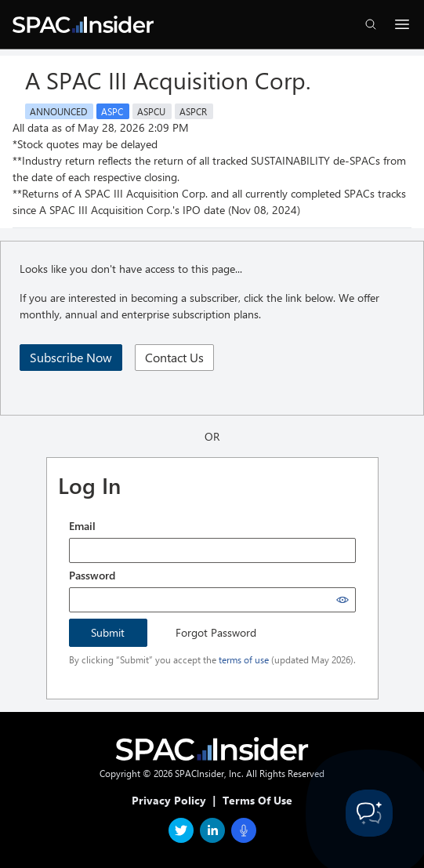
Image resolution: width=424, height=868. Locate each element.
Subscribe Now (71, 357)
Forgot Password (216, 632)
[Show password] (342, 600)
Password (92, 575)
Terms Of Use (257, 800)
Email (82, 526)
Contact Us (174, 357)
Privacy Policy (169, 800)
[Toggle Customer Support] (369, 813)
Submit (108, 632)
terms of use (244, 659)
